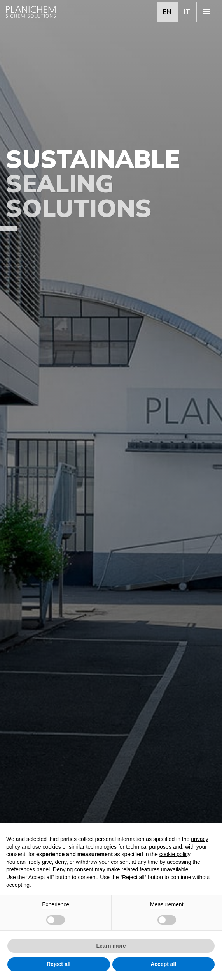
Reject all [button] (59, 964)
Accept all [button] (163, 964)
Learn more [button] (111, 946)
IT (187, 11)
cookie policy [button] (175, 854)
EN (167, 11)
